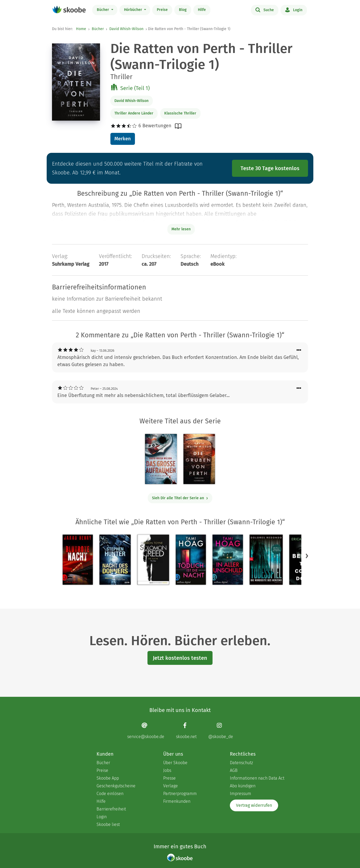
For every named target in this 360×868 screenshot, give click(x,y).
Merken (123, 139)
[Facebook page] (186, 731)
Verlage (171, 786)
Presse (169, 778)
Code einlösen (110, 794)
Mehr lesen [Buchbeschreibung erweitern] (181, 229)
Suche (265, 10)
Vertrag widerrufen (254, 805)
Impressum (241, 794)
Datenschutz (241, 763)
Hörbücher (134, 10)
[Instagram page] (221, 731)
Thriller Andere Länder (134, 113)
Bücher (103, 10)
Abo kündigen (243, 786)
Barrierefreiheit (111, 809)
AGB (234, 770)
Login (294, 10)
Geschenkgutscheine (116, 786)
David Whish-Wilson (126, 29)
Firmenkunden (177, 801)
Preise (162, 10)
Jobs (167, 770)
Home (81, 29)
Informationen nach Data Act (257, 778)
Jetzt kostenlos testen (180, 658)
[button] (307, 556)
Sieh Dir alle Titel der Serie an (180, 498)
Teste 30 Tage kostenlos (270, 168)
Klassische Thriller (180, 113)
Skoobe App (108, 778)
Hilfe (202, 10)
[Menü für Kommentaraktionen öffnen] (299, 350)
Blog (183, 10)
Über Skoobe (175, 763)
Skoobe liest (108, 824)
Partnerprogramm (180, 794)
